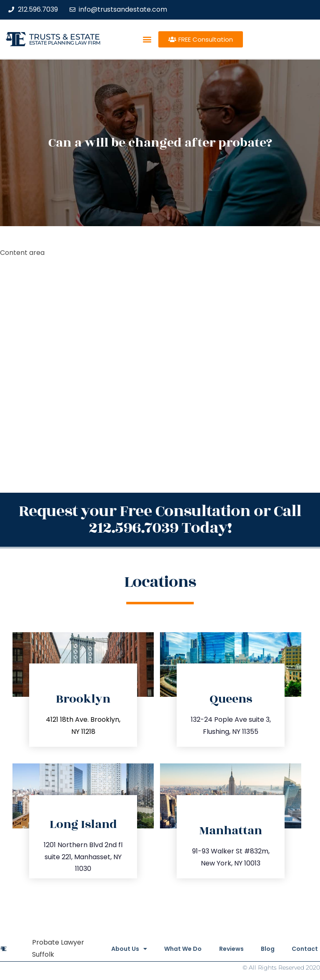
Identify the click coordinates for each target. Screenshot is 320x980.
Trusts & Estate (65, 37)
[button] (147, 39)
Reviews (224, 949)
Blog (264, 949)
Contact (305, 949)
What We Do (172, 949)
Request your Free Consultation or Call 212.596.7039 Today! (160, 520)
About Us (115, 949)
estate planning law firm (65, 43)
